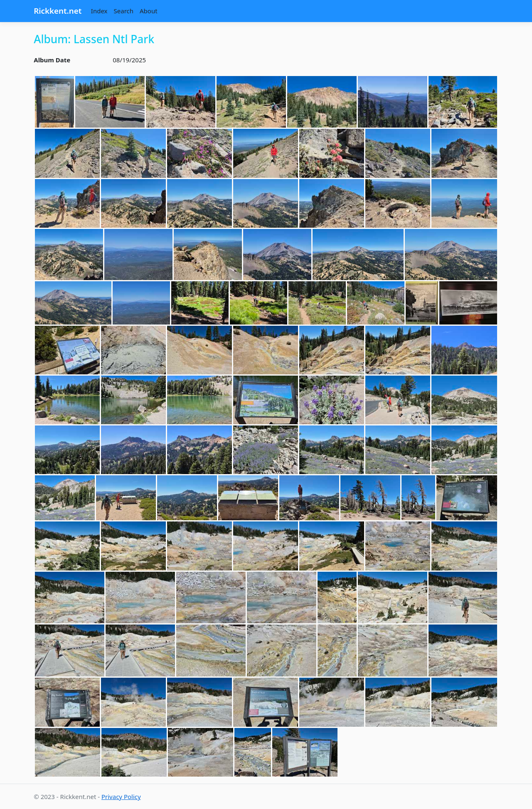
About (149, 11)
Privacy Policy (121, 797)
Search (124, 11)
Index (99, 11)
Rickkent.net (58, 11)
